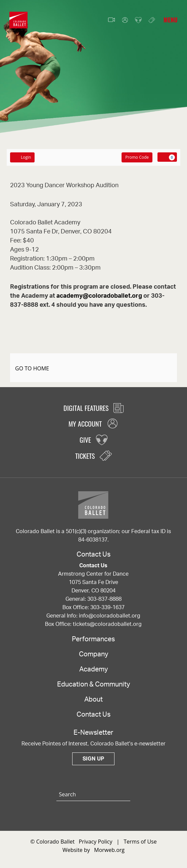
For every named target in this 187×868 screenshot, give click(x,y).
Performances (93, 639)
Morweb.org (109, 850)
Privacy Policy (96, 842)
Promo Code (137, 157)
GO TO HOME (32, 368)
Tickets (152, 20)
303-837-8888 (104, 599)
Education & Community (93, 684)
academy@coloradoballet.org (99, 296)
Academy (93, 669)
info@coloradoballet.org (110, 616)
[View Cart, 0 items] (167, 157)
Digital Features (93, 408)
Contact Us (93, 715)
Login (22, 157)
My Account (125, 20)
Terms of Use (140, 842)
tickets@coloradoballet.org (107, 624)
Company (93, 654)
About (93, 700)
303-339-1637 (107, 607)
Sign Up (93, 759)
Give (138, 20)
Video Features (111, 20)
